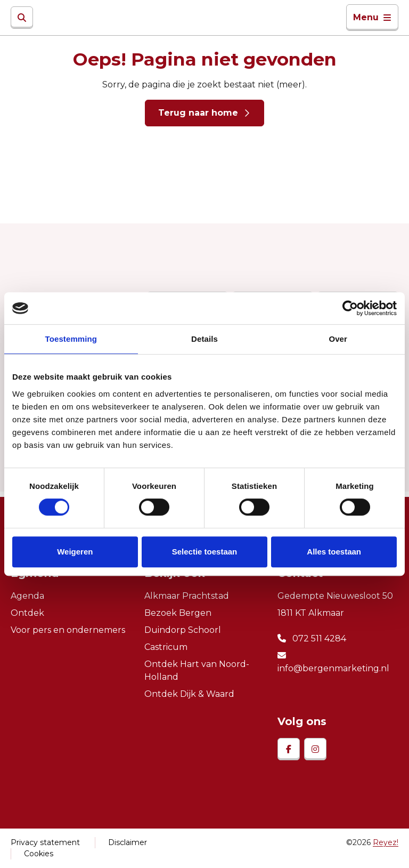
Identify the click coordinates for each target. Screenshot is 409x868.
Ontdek (27, 613)
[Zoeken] (22, 18)
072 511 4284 (312, 638)
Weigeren (75, 552)
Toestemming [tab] (71, 339)
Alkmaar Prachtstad (187, 596)
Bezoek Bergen (178, 613)
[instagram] (315, 749)
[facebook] (289, 749)
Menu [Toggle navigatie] (372, 17)
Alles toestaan (334, 552)
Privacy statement (45, 842)
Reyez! (386, 842)
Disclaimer (128, 842)
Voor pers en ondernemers (68, 630)
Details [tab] (204, 339)
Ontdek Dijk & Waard (189, 694)
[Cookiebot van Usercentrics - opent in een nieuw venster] (350, 308)
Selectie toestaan (205, 552)
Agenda (27, 596)
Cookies (39, 854)
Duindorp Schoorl (183, 630)
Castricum (166, 647)
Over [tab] (338, 339)
